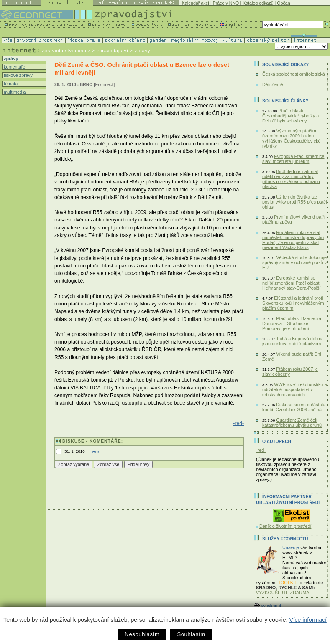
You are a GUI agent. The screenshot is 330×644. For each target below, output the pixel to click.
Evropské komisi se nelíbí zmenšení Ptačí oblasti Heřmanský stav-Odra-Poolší (292, 283)
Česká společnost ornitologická (294, 74)
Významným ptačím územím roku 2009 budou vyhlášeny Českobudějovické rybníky (292, 138)
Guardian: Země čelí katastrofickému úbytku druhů (292, 423)
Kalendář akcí (196, 3)
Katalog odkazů (258, 3)
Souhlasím (191, 634)
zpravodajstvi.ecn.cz (66, 51)
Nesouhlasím (142, 634)
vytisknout (267, 606)
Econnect (104, 85)
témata (10, 84)
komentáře (14, 67)
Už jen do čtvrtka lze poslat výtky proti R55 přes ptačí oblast (295, 202)
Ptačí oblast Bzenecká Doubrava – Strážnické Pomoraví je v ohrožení (292, 323)
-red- (238, 423)
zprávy (10, 59)
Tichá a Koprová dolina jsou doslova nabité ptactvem (292, 341)
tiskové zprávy (18, 75)
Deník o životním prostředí (285, 526)
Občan (283, 3)
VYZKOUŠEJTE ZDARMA (283, 593)
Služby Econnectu (285, 539)
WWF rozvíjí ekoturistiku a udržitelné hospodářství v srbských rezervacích (294, 389)
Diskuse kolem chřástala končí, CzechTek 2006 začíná (294, 407)
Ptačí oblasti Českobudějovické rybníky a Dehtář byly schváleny (290, 116)
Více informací (308, 620)
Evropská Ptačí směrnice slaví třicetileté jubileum (293, 159)
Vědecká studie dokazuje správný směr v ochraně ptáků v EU (294, 262)
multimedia (14, 92)
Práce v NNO (226, 3)
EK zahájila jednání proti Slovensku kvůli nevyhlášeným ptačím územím (293, 303)
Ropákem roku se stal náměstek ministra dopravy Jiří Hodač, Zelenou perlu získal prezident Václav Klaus (293, 240)
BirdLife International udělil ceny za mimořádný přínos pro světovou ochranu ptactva (291, 179)
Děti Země (273, 84)
